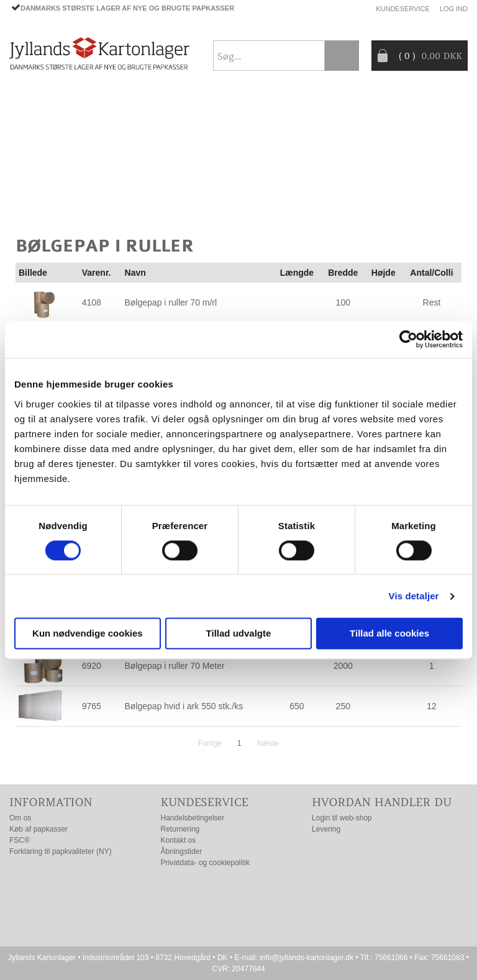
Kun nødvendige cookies (88, 634)
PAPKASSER (34, 138)
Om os (20, 818)
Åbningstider (182, 851)
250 (343, 706)
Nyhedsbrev (438, 197)
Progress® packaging (312, 138)
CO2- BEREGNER (45, 168)
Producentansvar (146, 168)
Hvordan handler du (382, 802)
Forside (28, 109)
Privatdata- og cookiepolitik (205, 863)
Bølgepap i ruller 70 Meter (175, 666)
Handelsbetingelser (193, 818)
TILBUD (221, 138)
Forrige (210, 743)
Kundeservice (403, 9)
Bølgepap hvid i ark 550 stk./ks (184, 706)
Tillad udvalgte (239, 634)
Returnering (180, 829)
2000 (343, 666)
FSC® (20, 840)
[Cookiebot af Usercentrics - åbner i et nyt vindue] (408, 339)
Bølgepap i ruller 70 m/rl (171, 302)
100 (343, 302)
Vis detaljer (414, 596)
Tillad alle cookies (389, 634)
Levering (326, 829)
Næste (268, 743)
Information (51, 802)
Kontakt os (179, 840)
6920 (92, 666)
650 (297, 706)
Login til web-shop (342, 818)
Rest (432, 302)
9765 (92, 706)
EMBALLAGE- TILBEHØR (132, 138)
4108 (92, 302)
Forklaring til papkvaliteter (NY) (61, 851)
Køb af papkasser (39, 829)
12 (432, 706)
